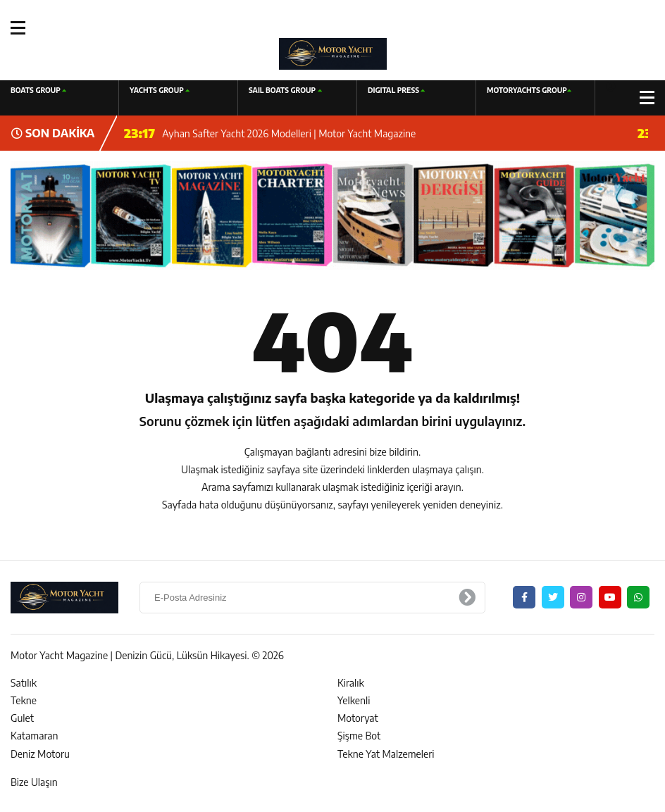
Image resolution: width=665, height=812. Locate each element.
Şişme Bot (359, 736)
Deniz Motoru (40, 754)
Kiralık (351, 683)
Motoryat (358, 718)
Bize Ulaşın (34, 782)
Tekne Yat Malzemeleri (386, 754)
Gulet (22, 718)
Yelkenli (354, 700)
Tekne (24, 700)
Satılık (24, 683)
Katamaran (34, 736)
